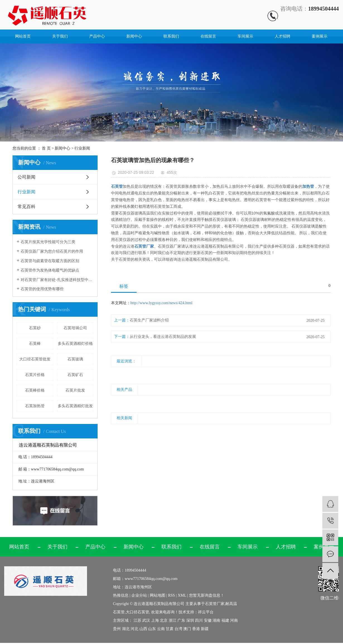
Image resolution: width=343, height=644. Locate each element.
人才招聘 (282, 36)
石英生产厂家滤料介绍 (149, 320)
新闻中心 (134, 36)
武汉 (146, 620)
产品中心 (97, 36)
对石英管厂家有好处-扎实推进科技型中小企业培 (57, 280)
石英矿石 (75, 375)
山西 (143, 629)
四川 (199, 620)
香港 (196, 629)
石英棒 (35, 344)
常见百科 (26, 207)
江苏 (137, 620)
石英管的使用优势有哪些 (42, 289)
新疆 (205, 629)
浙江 (173, 620)
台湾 (178, 629)
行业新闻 (82, 148)
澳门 (187, 629)
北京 (164, 620)
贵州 (117, 629)
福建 (225, 620)
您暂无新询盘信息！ (207, 595)
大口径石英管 (137, 612)
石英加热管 (35, 406)
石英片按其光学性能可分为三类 (48, 242)
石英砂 (35, 328)
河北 (134, 629)
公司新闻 (26, 177)
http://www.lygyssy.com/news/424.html (162, 303)
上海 (155, 620)
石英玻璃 (75, 359)
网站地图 (158, 595)
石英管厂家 (215, 604)
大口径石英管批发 (35, 359)
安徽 (208, 620)
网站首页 (23, 36)
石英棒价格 (35, 390)
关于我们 (60, 36)
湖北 (126, 629)
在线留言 (208, 36)
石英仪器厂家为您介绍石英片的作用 (52, 251)
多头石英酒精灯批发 (75, 406)
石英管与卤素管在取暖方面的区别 (50, 261)
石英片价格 (35, 375)
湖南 (216, 620)
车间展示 (245, 36)
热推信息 (121, 595)
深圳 (190, 620)
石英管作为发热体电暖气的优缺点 (50, 270)
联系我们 (171, 36)
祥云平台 (206, 612)
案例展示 (320, 36)
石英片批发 (75, 390)
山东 (152, 629)
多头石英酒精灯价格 (75, 344)
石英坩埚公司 (75, 328)
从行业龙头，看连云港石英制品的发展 (163, 337)
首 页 (46, 148)
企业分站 (139, 595)
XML (182, 595)
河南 (234, 620)
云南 (161, 629)
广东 (181, 620)
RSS (171, 595)
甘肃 (170, 629)
